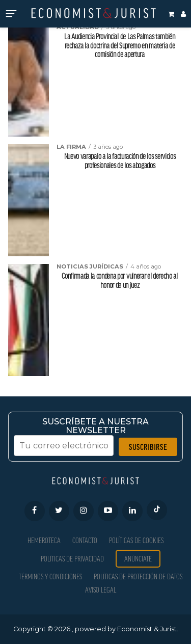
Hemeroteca (44, 540)
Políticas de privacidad (72, 559)
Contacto (85, 540)
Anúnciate (138, 559)
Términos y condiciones (50, 576)
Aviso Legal (101, 590)
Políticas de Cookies (136, 540)
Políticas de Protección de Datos (138, 576)
